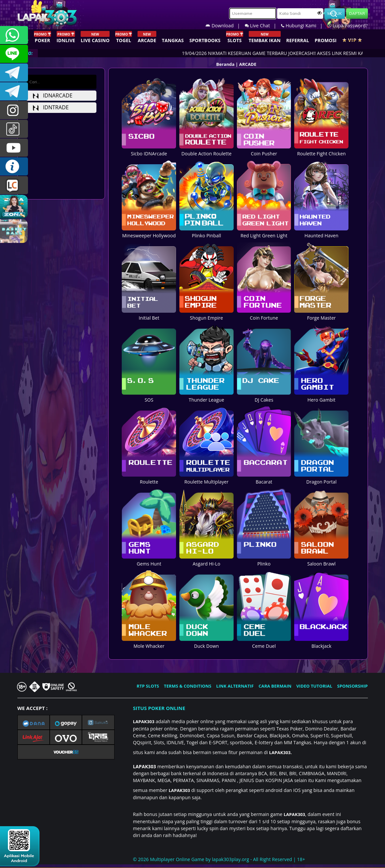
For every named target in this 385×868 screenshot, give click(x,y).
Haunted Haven (321, 232)
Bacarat (264, 478)
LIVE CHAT (14, 185)
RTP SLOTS (148, 686)
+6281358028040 (14, 35)
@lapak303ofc (14, 129)
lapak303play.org (231, 859)
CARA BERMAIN (275, 686)
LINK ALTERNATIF (235, 686)
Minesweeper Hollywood (149, 232)
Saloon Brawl (321, 560)
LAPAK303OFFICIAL (14, 73)
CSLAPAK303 (14, 54)
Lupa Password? (347, 26)
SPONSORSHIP (352, 686)
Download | (225, 26)
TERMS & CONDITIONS (188, 686)
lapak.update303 (14, 110)
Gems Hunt (149, 560)
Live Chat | (263, 26)
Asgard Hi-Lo (206, 560)
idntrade (51, 107)
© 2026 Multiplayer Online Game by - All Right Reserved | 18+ (219, 859)
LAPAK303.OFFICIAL (14, 148)
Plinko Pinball (206, 232)
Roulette (149, 478)
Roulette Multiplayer (206, 478)
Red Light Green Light (264, 232)
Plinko (264, 560)
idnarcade (53, 95)
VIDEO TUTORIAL (314, 686)
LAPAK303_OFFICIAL (14, 91)
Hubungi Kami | (304, 26)
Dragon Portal (321, 478)
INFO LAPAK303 (14, 166)
